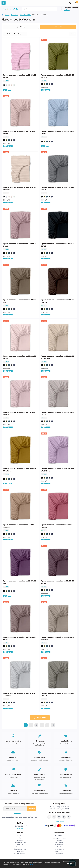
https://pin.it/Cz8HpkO (64, 817)
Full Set (20, 838)
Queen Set (20, 840)
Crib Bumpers (20, 851)
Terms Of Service (59, 849)
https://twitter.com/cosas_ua (59, 817)
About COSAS (59, 836)
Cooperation (59, 842)
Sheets (7, 15)
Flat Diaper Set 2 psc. (20, 849)
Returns (59, 840)
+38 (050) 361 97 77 (71, 8)
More (31, 865)
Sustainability (59, 845)
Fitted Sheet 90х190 (26, 15)
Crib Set (20, 836)
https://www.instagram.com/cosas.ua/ (54, 817)
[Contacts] (70, 3)
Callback (67, 10)
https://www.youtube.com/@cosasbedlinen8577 (69, 817)
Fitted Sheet (14, 15)
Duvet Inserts (20, 847)
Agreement (59, 853)
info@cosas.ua (59, 821)
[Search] (24, 9)
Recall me (20, 829)
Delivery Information (59, 838)
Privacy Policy (17, 813)
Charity (59, 847)
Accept (69, 864)
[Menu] (4, 3)
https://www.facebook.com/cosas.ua (49, 817)
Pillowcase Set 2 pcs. (20, 842)
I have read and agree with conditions (21, 813)
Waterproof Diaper (20, 853)
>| (53, 725)
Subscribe (32, 809)
